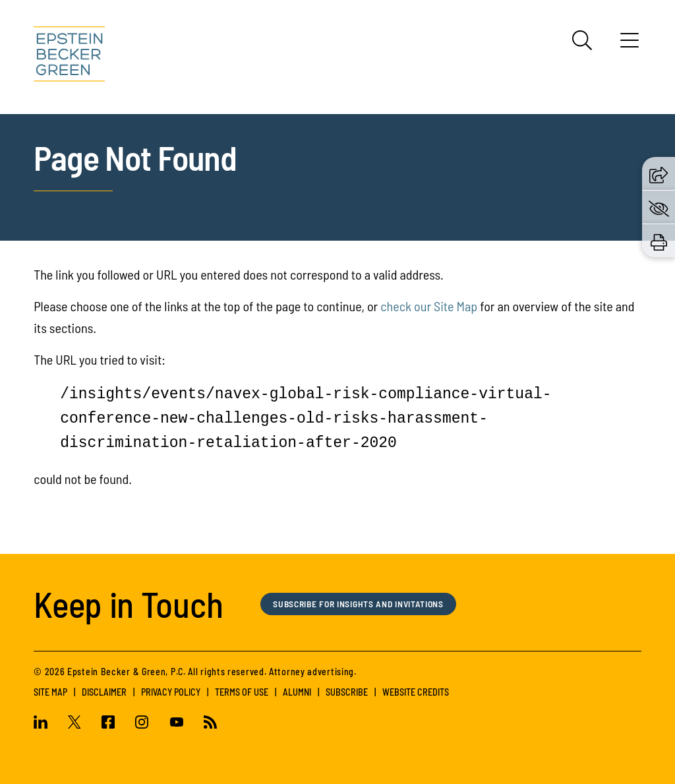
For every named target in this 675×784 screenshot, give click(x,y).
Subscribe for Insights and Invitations (368, 604)
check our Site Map (429, 306)
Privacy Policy (171, 692)
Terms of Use (242, 692)
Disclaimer (104, 692)
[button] (659, 173)
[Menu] (630, 45)
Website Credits (416, 692)
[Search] (582, 40)
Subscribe (347, 692)
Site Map (50, 692)
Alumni (297, 692)
